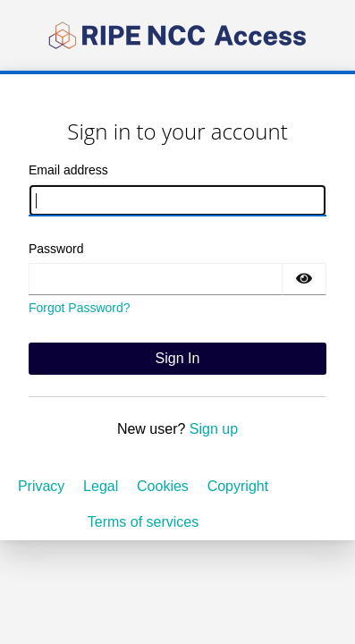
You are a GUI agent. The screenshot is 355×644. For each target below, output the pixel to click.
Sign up (214, 429)
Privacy (41, 486)
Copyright (238, 486)
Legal (101, 486)
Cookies (163, 486)
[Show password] (304, 279)
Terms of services (143, 522)
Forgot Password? (80, 308)
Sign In (178, 358)
